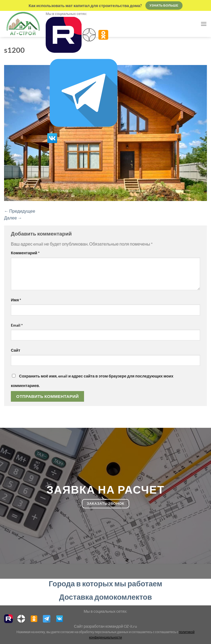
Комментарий (25, 253)
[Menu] (204, 24)
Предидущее (20, 211)
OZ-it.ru (130, 626)
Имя (16, 300)
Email (17, 325)
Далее (13, 218)
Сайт (15, 350)
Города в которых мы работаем (105, 583)
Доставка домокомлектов (105, 597)
